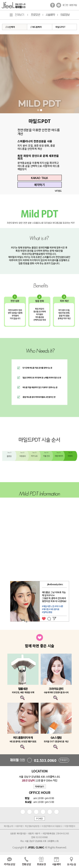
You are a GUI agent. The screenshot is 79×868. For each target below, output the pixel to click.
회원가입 (73, 5)
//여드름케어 (36, 27)
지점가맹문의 (70, 826)
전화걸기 (64, 760)
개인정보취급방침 (32, 826)
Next (72, 603)
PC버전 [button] (39, 818)
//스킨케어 (10, 27)
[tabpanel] (39, 74)
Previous (7, 603)
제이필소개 (8, 826)
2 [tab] (41, 110)
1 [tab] (38, 110)
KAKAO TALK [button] (39, 178)
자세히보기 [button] (39, 786)
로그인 (65, 5)
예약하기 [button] (39, 185)
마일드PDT (60, 27)
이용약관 (19, 826)
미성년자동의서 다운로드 (52, 826)
